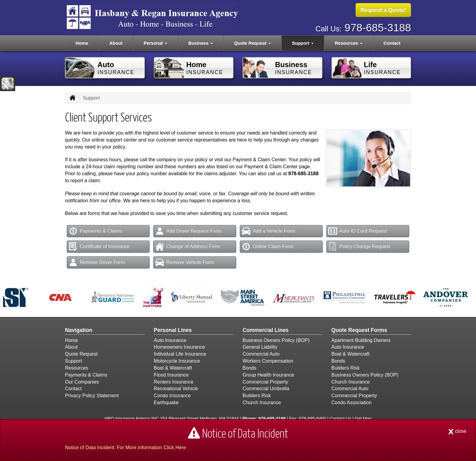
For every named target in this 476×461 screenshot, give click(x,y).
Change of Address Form (188, 247)
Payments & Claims (95, 231)
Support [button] (303, 43)
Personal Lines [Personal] (173, 330)
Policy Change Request (359, 247)
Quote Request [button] (252, 43)
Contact (392, 43)
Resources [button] (349, 43)
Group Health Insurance (268, 375)
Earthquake (166, 403)
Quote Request (81, 354)
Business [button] (201, 43)
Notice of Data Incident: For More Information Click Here (125, 447)
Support (73, 361)
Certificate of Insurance (99, 247)
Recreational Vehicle (176, 389)
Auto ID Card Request (358, 231)
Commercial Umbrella (266, 389)
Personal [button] (155, 43)
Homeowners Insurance (180, 347)
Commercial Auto (261, 354)
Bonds (249, 368)
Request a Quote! (383, 10)
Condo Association (352, 403)
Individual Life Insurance (180, 354)
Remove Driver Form (97, 262)
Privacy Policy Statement (92, 396)
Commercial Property (265, 382)
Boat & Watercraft (173, 368)
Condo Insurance (172, 396)
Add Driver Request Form (188, 231)
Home (82, 43)
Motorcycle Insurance (177, 361)
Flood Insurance (171, 375)
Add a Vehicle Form (269, 231)
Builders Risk (257, 396)
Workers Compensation (268, 361)
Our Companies (82, 382)
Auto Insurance (170, 340)
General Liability (260, 347)
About (116, 43)
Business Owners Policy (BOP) (276, 340)
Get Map (363, 418)
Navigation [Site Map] (79, 330)
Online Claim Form (267, 247)
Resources (76, 368)
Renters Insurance (174, 382)
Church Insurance (262, 403)
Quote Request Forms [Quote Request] (359, 330)
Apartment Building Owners (361, 340)
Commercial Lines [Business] (266, 330)
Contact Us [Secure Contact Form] (340, 418)
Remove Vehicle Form (185, 262)
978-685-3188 (378, 27)
